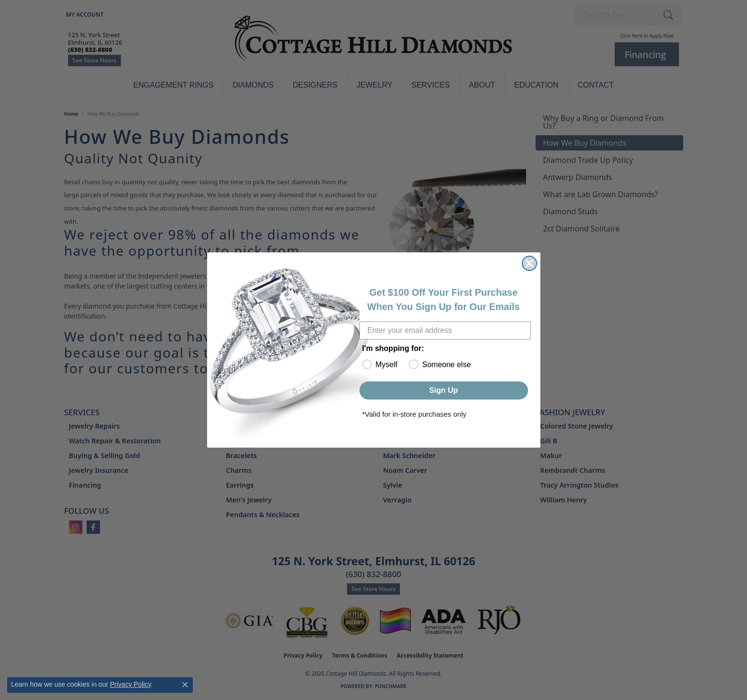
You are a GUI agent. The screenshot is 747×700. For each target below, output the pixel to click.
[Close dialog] (529, 263)
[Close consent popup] (185, 685)
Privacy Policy (130, 684)
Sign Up (443, 390)
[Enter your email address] (445, 330)
